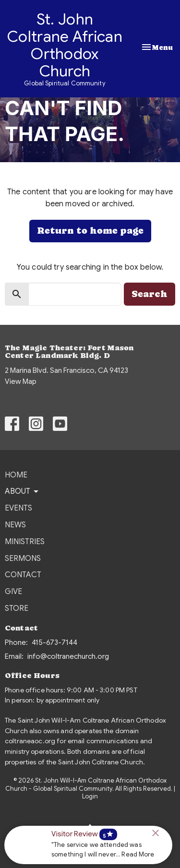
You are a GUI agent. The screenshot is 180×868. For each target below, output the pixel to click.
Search (150, 294)
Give (13, 592)
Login (90, 797)
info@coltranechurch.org (68, 656)
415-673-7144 (54, 642)
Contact (23, 575)
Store (17, 608)
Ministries (25, 542)
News (15, 525)
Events (18, 508)
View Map (21, 381)
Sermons (23, 559)
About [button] (22, 491)
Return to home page (90, 231)
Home (16, 475)
